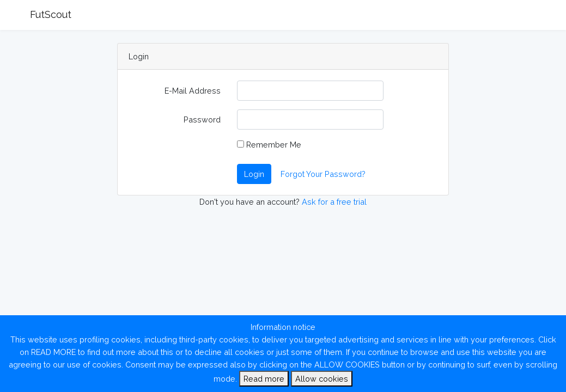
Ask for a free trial (334, 202)
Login (254, 174)
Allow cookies (322, 379)
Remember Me (269, 145)
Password (202, 120)
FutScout (51, 14)
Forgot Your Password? (323, 174)
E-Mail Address (193, 91)
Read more (264, 379)
